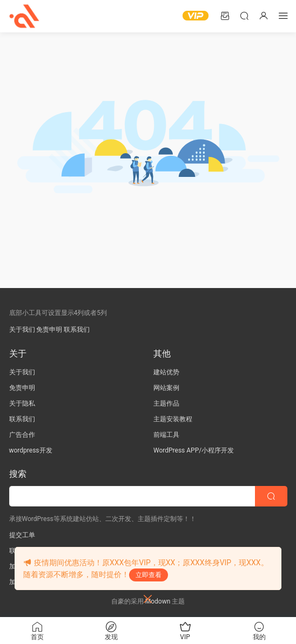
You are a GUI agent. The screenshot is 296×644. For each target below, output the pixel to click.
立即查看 (149, 575)
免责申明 (49, 330)
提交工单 (22, 535)
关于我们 (22, 330)
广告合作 (22, 435)
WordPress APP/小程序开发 (194, 450)
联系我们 (77, 330)
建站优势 (166, 372)
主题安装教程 (173, 419)
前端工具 (166, 435)
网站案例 (166, 388)
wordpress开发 (31, 450)
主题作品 (166, 403)
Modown (158, 601)
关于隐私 (22, 403)
